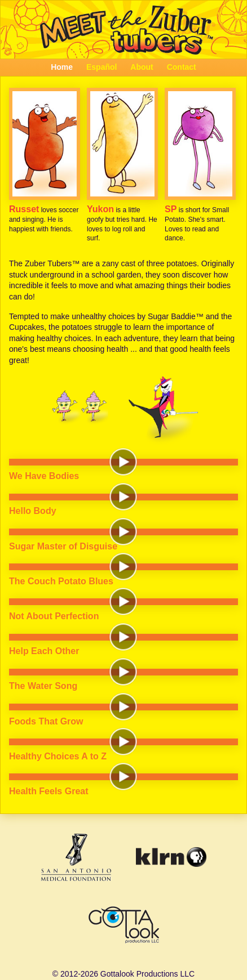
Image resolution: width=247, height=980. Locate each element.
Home (62, 67)
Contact (182, 67)
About (142, 67)
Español (102, 67)
